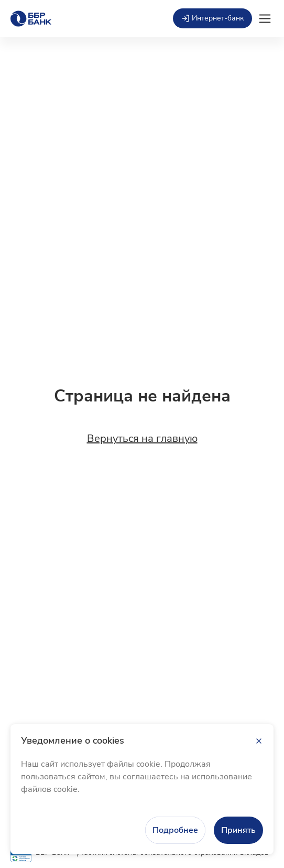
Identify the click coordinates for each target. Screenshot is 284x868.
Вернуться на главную (142, 439)
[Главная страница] (31, 19)
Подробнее (175, 830)
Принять (238, 830)
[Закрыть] (259, 741)
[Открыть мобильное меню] (265, 19)
